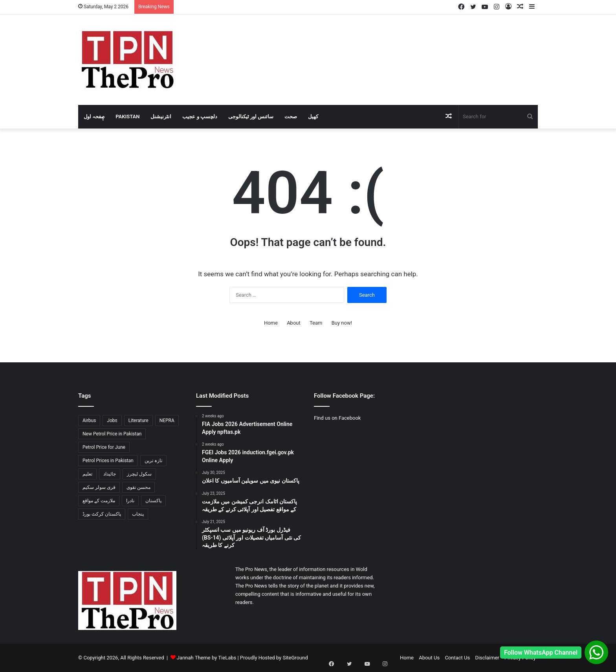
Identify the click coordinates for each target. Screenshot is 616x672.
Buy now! (342, 323)
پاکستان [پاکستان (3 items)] (153, 501)
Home (271, 323)
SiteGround (295, 658)
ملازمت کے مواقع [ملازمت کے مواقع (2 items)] (99, 501)
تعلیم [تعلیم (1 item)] (87, 474)
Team (316, 323)
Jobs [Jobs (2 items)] (112, 420)
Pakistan (127, 117)
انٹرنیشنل (161, 117)
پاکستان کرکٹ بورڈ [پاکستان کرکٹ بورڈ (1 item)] (102, 514)
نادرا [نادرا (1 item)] (130, 501)
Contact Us (457, 658)
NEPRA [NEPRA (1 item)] (167, 420)
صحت (291, 117)
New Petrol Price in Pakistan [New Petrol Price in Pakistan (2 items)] (112, 434)
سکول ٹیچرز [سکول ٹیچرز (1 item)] (139, 474)
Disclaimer (487, 658)
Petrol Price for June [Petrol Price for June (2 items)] (104, 447)
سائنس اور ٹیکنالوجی (251, 117)
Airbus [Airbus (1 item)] (89, 420)
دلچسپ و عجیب (200, 117)
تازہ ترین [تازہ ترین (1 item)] (153, 461)
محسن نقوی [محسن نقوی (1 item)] (138, 487)
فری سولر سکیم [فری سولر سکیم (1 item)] (99, 487)
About (294, 323)
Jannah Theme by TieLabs (206, 658)
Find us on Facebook (337, 418)
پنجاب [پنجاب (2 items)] (138, 514)
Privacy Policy (520, 658)
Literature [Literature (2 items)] (138, 420)
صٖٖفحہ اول (94, 117)
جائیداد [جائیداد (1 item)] (110, 474)
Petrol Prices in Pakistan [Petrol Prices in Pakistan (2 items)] (108, 461)
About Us (429, 658)
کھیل (313, 117)
